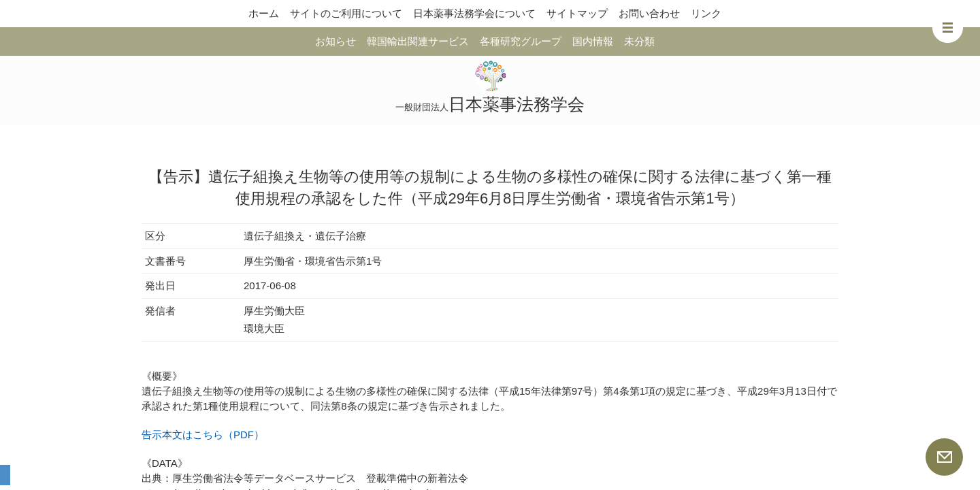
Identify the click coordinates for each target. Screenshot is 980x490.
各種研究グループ (521, 41)
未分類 (639, 41)
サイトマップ (577, 13)
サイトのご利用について (346, 13)
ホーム (264, 13)
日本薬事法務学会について (474, 13)
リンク (706, 13)
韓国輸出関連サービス (418, 41)
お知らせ (336, 41)
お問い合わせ (649, 13)
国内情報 (593, 41)
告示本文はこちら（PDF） (203, 435)
